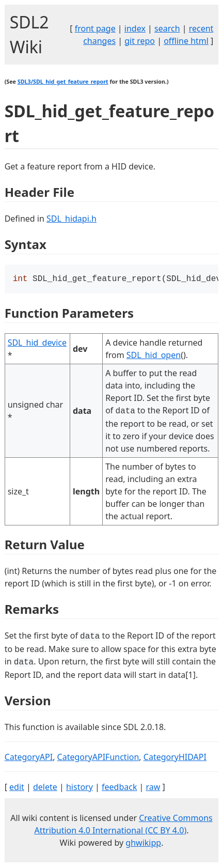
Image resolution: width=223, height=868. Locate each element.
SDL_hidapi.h (71, 219)
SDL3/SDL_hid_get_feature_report (63, 82)
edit (17, 788)
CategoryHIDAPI (175, 758)
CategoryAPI (29, 758)
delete (45, 788)
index (135, 28)
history (79, 788)
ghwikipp (143, 844)
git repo (140, 41)
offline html (186, 41)
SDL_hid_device (37, 344)
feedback (119, 788)
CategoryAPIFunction (98, 758)
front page (95, 28)
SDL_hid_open (154, 356)
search (167, 28)
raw (153, 788)
